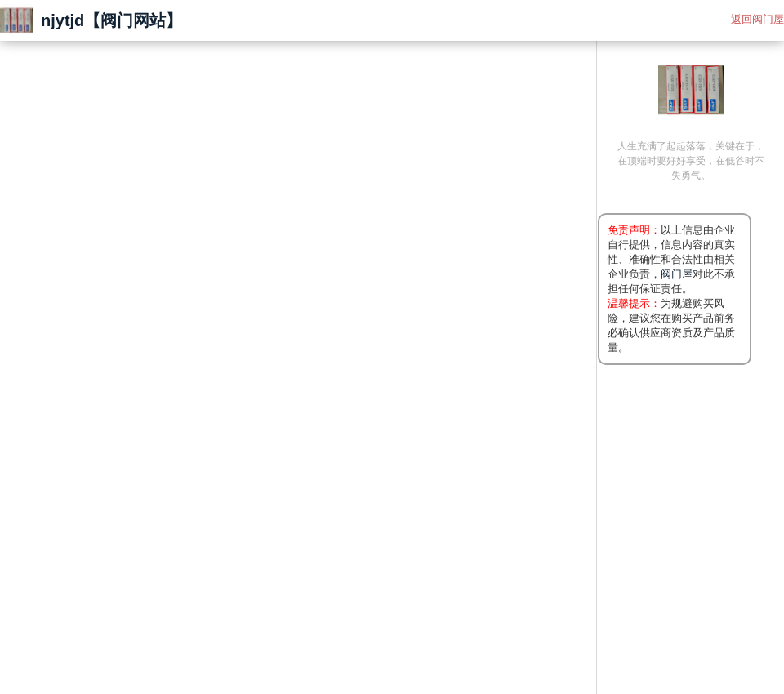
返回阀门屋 (757, 19)
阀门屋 (677, 274)
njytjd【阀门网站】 (111, 20)
